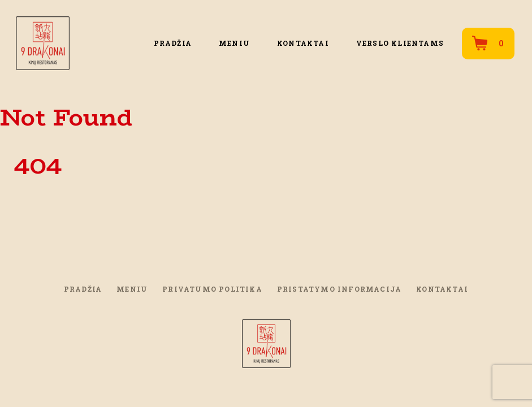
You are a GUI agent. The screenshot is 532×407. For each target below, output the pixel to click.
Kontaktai (303, 43)
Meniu (234, 43)
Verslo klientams (400, 43)
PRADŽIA (173, 43)
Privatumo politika (212, 289)
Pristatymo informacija (339, 289)
